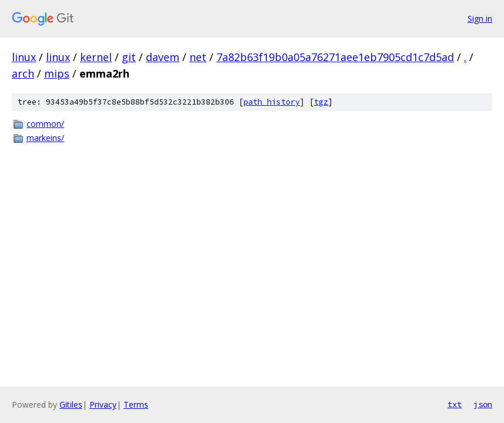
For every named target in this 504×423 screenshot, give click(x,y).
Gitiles (71, 404)
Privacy (103, 404)
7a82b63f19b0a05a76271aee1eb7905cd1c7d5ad (335, 57)
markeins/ (45, 138)
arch (23, 73)
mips (57, 73)
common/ (45, 124)
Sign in (480, 19)
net (198, 57)
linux (24, 57)
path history (272, 102)
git (129, 57)
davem (163, 57)
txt (455, 404)
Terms (136, 404)
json (483, 404)
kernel (96, 57)
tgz (321, 102)
